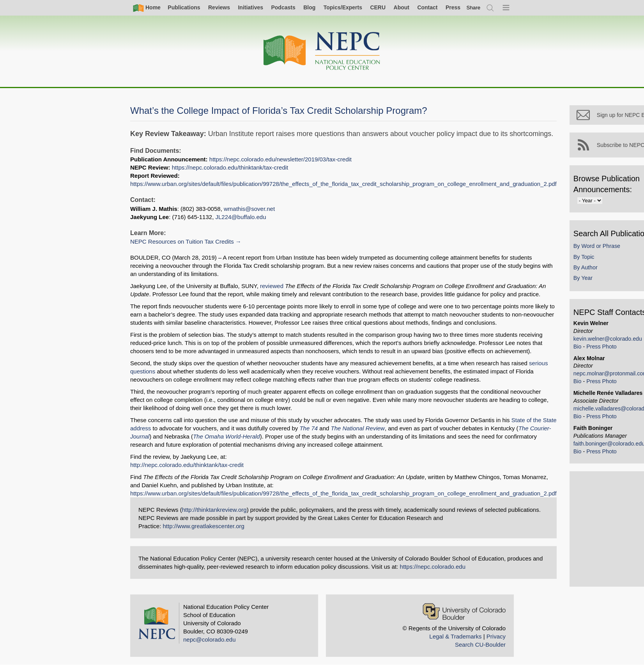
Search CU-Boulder (480, 645)
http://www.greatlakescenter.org (204, 526)
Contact (427, 7)
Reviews (219, 7)
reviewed (272, 286)
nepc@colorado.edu (210, 639)
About (402, 7)
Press (453, 7)
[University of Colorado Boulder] (464, 611)
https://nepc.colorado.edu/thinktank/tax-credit (230, 167)
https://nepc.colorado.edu (433, 567)
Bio (580, 351)
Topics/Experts (343, 7)
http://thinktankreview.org (214, 510)
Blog (309, 7)
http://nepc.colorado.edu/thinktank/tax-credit (187, 465)
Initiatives (250, 7)
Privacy (496, 636)
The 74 (309, 428)
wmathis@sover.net (249, 209)
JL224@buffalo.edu (241, 217)
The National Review (358, 428)
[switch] (474, 8)
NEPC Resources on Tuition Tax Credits (182, 241)
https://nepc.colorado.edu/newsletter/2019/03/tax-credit (280, 159)
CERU (378, 7)
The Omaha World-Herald (226, 436)
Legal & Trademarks (455, 636)
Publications (184, 7)
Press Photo (604, 351)
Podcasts (283, 7)
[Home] (322, 51)
